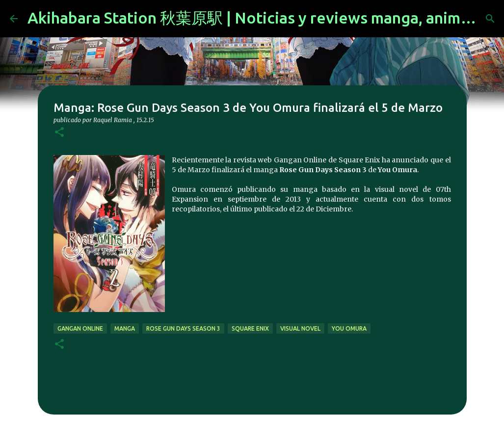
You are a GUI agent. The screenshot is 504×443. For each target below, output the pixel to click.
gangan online (80, 328)
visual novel (300, 328)
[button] (59, 133)
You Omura (349, 328)
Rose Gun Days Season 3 (183, 328)
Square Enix (250, 328)
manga (125, 328)
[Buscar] (490, 19)
